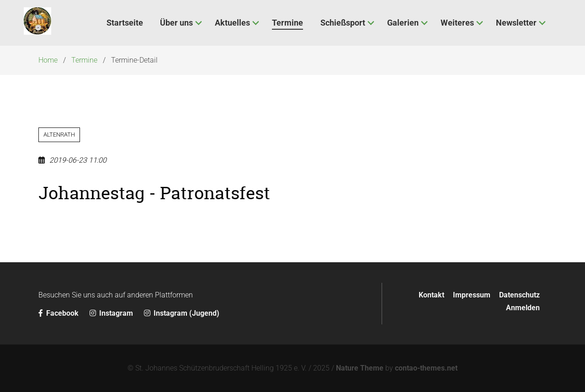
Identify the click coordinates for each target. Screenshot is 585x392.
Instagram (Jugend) (182, 313)
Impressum (472, 295)
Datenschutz (519, 295)
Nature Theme (360, 368)
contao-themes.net (426, 368)
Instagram (112, 313)
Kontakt (431, 295)
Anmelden (523, 308)
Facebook (59, 313)
